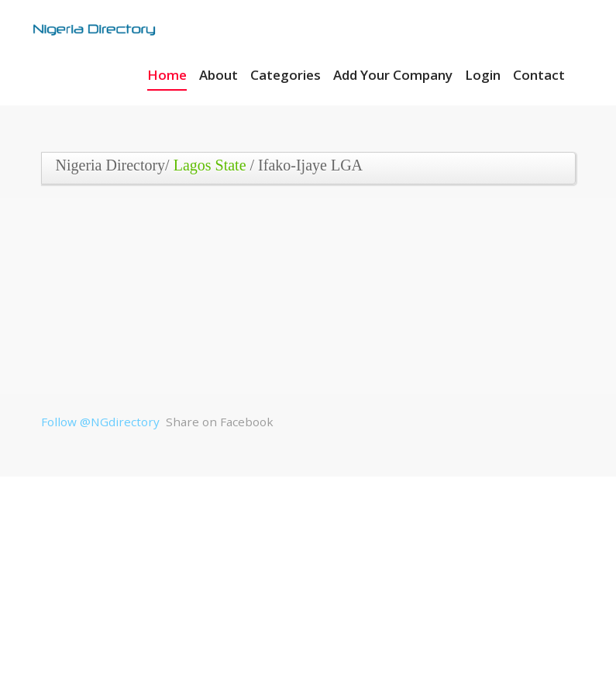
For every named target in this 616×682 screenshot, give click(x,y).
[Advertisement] (303, 305)
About (219, 75)
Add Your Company (393, 75)
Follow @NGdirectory (100, 422)
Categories (286, 75)
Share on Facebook (220, 422)
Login (483, 75)
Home (167, 75)
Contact (539, 75)
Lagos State (210, 165)
